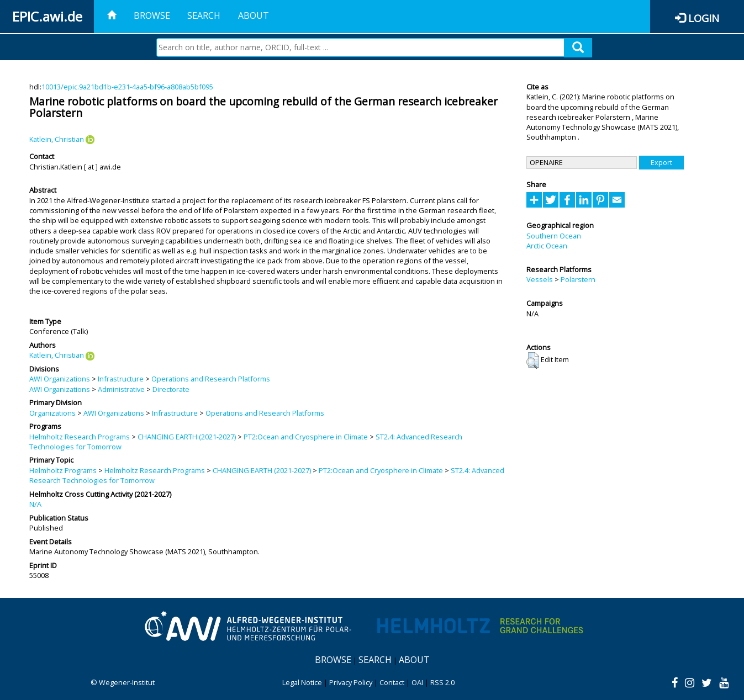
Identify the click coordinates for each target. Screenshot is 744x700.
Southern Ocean (554, 236)
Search (204, 15)
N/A (35, 504)
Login (704, 18)
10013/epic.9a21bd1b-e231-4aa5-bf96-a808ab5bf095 (127, 87)
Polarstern (578, 279)
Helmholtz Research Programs (80, 437)
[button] (533, 360)
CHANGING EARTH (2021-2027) (187, 437)
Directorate (171, 389)
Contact (392, 682)
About (254, 15)
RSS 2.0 (442, 682)
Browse (152, 15)
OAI (417, 682)
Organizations (52, 413)
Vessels (540, 279)
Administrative (121, 389)
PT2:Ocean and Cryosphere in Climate (306, 437)
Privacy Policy (351, 682)
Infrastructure (121, 379)
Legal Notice (302, 682)
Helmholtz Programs (63, 470)
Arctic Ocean (547, 246)
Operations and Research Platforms (211, 379)
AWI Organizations (60, 379)
